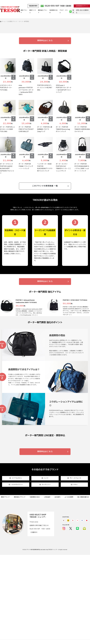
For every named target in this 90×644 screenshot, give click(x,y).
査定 (72, 11)
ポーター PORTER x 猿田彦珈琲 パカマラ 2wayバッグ (45, 170)
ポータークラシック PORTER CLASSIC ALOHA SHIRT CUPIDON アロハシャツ (7, 209)
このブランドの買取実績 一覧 (45, 226)
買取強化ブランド (43, 11)
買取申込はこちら (45, 81)
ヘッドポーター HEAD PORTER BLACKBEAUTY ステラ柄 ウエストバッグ (45, 208)
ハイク (45, 559)
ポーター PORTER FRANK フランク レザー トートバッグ (26, 207)
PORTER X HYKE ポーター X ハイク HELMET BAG (45, 128)
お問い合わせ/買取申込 (82, 11)
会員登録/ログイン (82, 6)
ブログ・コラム (64, 11)
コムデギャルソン (16, 565)
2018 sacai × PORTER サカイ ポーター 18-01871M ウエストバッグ (64, 129)
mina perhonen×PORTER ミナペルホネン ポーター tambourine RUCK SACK (26, 130)
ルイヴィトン (45, 565)
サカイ (74, 565)
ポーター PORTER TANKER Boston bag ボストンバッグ (63, 170)
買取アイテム (33, 11)
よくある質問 (69, 578)
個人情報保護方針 (83, 578)
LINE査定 (47, 578)
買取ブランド (24, 11)
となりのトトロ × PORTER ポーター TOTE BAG (6, 128)
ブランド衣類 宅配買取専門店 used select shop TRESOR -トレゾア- (42, 631)
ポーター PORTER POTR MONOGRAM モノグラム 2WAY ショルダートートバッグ (82, 208)
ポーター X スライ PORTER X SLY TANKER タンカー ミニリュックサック (63, 208)
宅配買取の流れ (53, 11)
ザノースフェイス (74, 559)
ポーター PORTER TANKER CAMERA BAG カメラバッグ (82, 170)
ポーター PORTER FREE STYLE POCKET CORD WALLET (26, 170)
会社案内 (57, 578)
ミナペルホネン (16, 559)
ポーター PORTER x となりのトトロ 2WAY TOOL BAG (7, 170)
